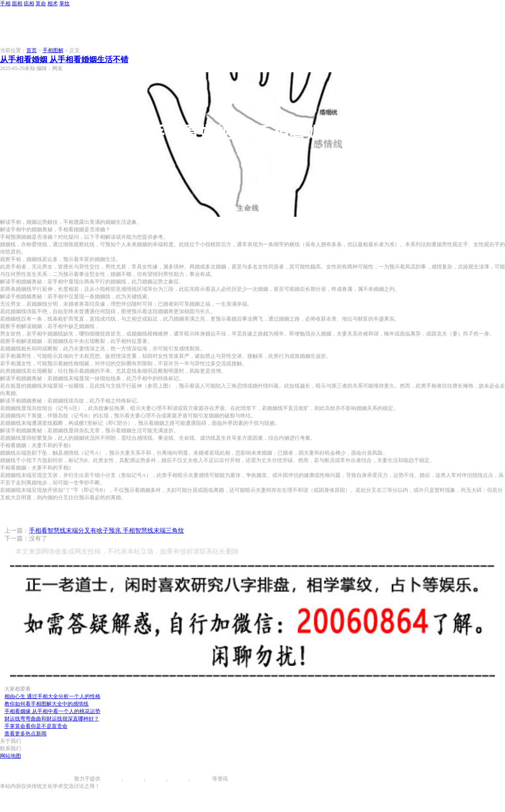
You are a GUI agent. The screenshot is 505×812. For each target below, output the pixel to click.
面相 (17, 4)
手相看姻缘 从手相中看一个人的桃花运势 (52, 711)
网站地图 (11, 756)
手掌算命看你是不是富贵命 (36, 726)
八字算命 (178, 779)
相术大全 (202, 779)
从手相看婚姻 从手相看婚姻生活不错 (64, 60)
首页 (32, 50)
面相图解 (133, 779)
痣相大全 (156, 779)
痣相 (29, 4)
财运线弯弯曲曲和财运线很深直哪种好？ (52, 719)
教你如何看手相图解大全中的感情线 (46, 704)
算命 (41, 4)
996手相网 (62, 779)
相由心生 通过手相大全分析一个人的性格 (52, 696)
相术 (53, 4)
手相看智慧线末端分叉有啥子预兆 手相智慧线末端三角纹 (107, 531)
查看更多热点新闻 (25, 734)
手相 (5, 4)
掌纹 (64, 4)
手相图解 (53, 50)
